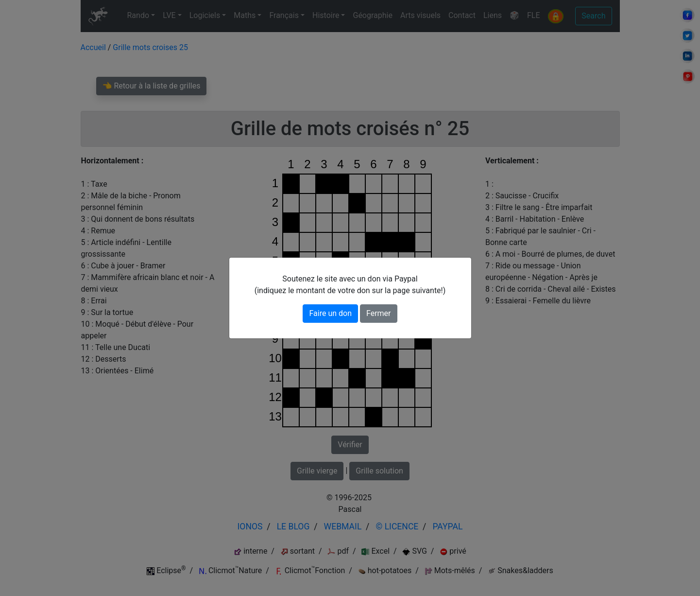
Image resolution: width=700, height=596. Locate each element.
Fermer (379, 313)
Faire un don (330, 313)
